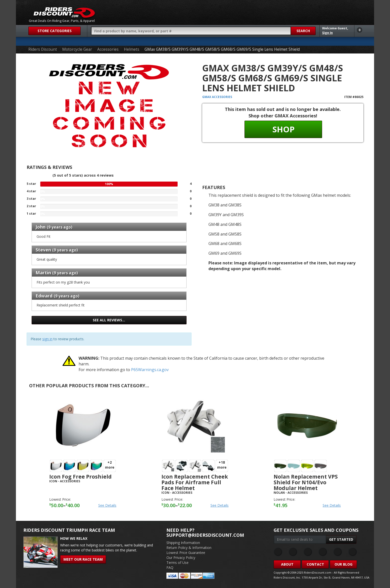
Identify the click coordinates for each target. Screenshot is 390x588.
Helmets (132, 49)
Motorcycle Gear (77, 49)
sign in (47, 339)
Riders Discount (43, 49)
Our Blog (343, 564)
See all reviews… (109, 320)
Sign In (327, 33)
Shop (283, 129)
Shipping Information (183, 543)
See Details (107, 505)
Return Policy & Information (189, 548)
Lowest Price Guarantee (186, 553)
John (41, 227)
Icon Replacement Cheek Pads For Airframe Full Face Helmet (195, 482)
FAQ (170, 567)
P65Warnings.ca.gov (150, 370)
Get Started (341, 539)
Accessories (108, 49)
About (287, 564)
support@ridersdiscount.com (205, 535)
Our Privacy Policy (181, 558)
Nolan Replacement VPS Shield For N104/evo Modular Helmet (306, 482)
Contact (315, 564)
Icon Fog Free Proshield (80, 477)
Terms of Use (177, 563)
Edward (44, 296)
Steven (43, 250)
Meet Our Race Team (83, 559)
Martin (43, 273)
